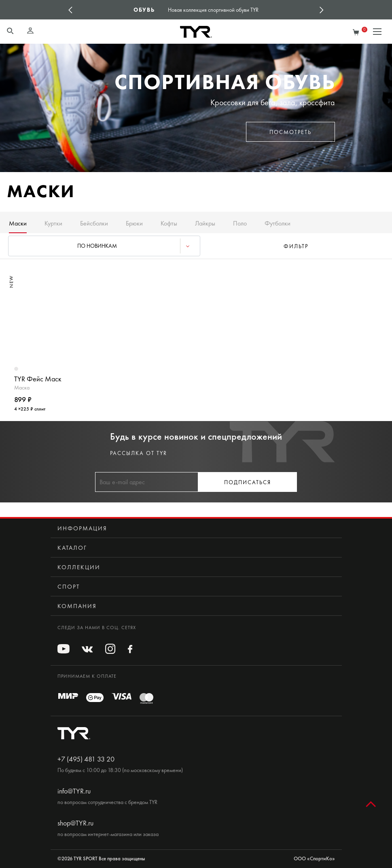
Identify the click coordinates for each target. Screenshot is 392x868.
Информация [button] (82, 528)
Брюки (134, 223)
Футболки (278, 223)
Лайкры (205, 223)
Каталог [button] (72, 548)
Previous (70, 10)
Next (322, 10)
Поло (240, 223)
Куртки (53, 223)
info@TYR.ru (74, 791)
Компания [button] (77, 606)
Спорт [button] (69, 587)
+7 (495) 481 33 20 (86, 759)
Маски (18, 223)
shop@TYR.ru (75, 823)
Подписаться (248, 482)
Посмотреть (290, 132)
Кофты (169, 223)
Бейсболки (94, 223)
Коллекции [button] (79, 567)
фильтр (296, 246)
